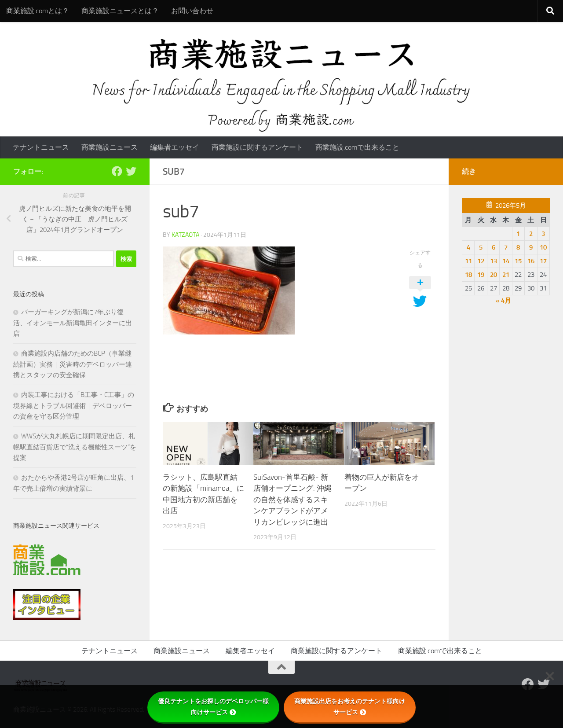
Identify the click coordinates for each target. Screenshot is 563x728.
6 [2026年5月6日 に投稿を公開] (494, 247)
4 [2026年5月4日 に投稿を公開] (468, 247)
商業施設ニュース (110, 147)
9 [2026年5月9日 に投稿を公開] (531, 247)
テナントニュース (41, 147)
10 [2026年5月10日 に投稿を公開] (543, 247)
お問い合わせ (192, 11)
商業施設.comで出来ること (357, 147)
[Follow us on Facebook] (117, 171)
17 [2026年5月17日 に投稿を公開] (543, 261)
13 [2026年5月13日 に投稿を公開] (494, 261)
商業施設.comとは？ (38, 11)
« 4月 (503, 301)
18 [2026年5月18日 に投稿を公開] (468, 275)
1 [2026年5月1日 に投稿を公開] (518, 234)
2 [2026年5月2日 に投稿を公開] (531, 234)
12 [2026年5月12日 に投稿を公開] (481, 261)
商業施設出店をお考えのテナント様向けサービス (350, 707)
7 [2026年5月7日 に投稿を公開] (506, 247)
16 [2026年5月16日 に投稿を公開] (531, 261)
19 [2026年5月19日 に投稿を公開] (481, 275)
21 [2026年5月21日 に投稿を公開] (506, 275)
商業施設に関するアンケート (257, 147)
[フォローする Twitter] (131, 171)
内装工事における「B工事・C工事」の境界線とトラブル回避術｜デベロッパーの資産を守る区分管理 (74, 406)
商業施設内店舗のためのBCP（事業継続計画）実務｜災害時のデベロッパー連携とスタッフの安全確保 (73, 364)
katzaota (185, 235)
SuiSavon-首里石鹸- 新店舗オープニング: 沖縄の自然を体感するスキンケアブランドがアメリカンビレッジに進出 (292, 500)
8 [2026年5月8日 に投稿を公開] (518, 247)
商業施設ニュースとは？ (120, 11)
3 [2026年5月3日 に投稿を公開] (543, 234)
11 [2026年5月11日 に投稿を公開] (468, 261)
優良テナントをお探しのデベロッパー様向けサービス (213, 707)
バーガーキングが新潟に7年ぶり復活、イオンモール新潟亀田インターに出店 (73, 323)
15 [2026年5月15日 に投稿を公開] (518, 261)
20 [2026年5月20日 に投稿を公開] (494, 275)
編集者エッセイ (175, 147)
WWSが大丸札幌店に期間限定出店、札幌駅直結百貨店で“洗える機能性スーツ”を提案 (75, 447)
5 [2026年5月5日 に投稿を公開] (481, 247)
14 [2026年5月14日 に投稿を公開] (506, 261)
